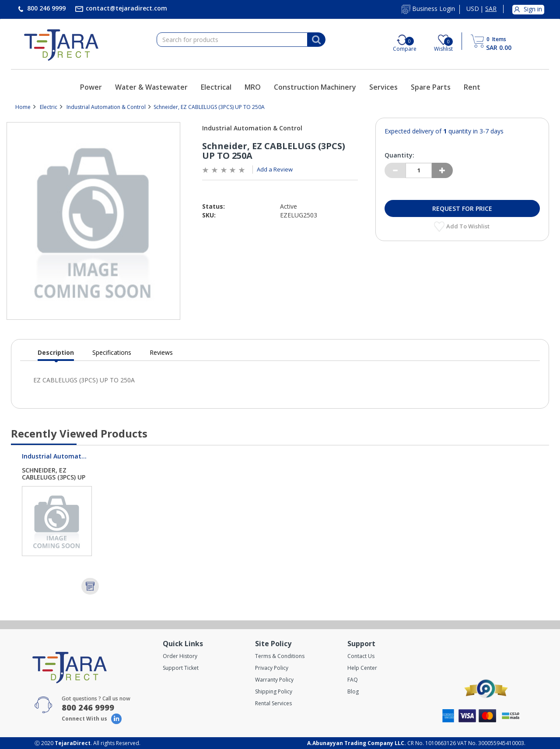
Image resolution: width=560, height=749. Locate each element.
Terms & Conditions (280, 656)
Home (23, 107)
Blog (353, 691)
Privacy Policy (272, 668)
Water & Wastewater (151, 87)
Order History (180, 656)
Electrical (216, 87)
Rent (472, 87)
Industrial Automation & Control (106, 107)
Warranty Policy (274, 680)
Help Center (362, 668)
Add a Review (275, 169)
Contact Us (361, 656)
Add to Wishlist (469, 226)
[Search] (316, 40)
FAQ (353, 680)
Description (56, 355)
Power (91, 87)
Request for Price (462, 208)
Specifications (112, 352)
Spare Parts (431, 87)
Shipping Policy (274, 691)
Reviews (161, 352)
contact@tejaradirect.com (126, 8)
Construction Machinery (315, 87)
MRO (253, 87)
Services (383, 87)
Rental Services (273, 703)
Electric (49, 107)
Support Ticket (181, 668)
